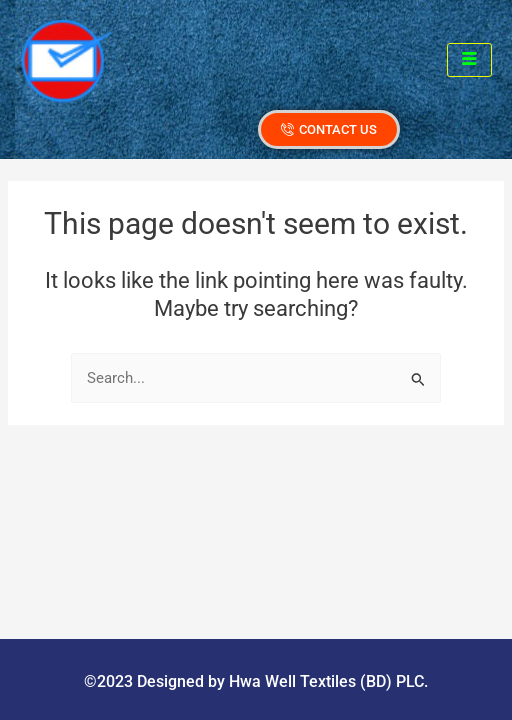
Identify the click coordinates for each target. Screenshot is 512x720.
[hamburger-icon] (469, 60)
